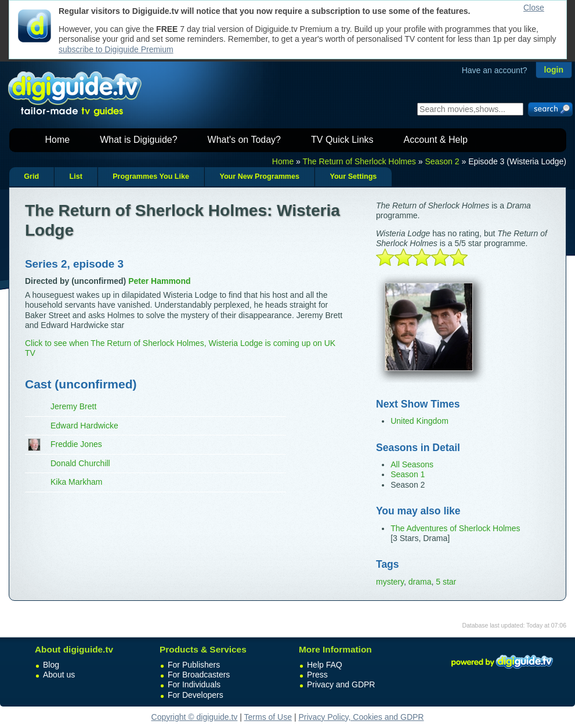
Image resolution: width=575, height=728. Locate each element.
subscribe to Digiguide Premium (116, 49)
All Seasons (412, 464)
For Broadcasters (199, 675)
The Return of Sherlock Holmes (359, 161)
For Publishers (194, 665)
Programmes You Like (151, 176)
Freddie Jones (76, 444)
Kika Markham (76, 482)
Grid (31, 176)
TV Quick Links (342, 140)
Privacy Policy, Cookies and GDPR (361, 717)
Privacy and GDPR (341, 684)
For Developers (196, 695)
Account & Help (436, 140)
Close (534, 8)
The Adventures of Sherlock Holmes (455, 528)
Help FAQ (325, 665)
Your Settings (353, 176)
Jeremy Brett (73, 406)
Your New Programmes (259, 176)
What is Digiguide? (138, 140)
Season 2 (442, 161)
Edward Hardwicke (84, 426)
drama (420, 582)
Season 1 (408, 474)
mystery (390, 582)
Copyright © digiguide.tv (195, 717)
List (75, 176)
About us (59, 675)
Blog (51, 665)
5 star (446, 582)
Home (58, 140)
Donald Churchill (80, 463)
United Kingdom (420, 421)
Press (317, 675)
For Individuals (194, 684)
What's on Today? (244, 140)
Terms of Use (268, 717)
